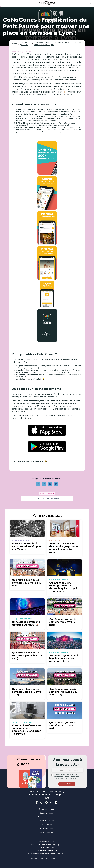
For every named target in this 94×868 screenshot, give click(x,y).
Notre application (46, 833)
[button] (91, 3)
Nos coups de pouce (46, 817)
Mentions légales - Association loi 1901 (46, 858)
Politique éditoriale (46, 821)
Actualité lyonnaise (24, 44)
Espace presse (46, 825)
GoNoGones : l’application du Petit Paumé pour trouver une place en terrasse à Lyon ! (57, 44)
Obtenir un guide (46, 813)
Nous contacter (46, 829)
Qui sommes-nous (46, 809)
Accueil (15, 44)
